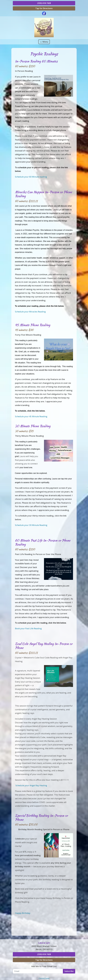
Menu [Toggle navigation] (44, 42)
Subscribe (69, 971)
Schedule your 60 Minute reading (31, 177)
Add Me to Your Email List (44, 966)
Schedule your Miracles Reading (30, 312)
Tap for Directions (44, 8)
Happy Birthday (23, 913)
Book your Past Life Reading (28, 628)
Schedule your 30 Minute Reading (31, 525)
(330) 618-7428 (44, 3)
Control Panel (44, 978)
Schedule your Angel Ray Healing (31, 785)
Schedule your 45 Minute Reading (31, 416)
